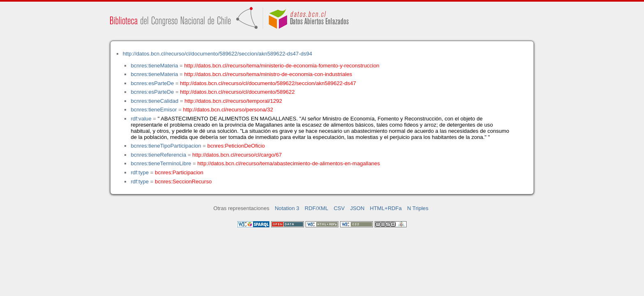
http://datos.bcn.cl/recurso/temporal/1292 (233, 101)
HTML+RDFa (386, 208)
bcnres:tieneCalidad (154, 101)
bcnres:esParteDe (152, 83)
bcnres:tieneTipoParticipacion (166, 146)
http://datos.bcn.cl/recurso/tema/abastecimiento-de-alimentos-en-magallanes (289, 163)
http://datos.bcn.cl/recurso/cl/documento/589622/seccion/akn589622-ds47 (268, 83)
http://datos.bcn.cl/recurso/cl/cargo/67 (237, 155)
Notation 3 (287, 208)
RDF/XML (317, 208)
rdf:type (140, 172)
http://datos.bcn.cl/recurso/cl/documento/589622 (237, 92)
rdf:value (141, 119)
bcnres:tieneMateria (154, 66)
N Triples (418, 208)
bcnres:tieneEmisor (154, 110)
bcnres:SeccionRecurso (183, 182)
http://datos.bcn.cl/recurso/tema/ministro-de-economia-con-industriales (268, 74)
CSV (339, 208)
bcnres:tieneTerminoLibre (161, 163)
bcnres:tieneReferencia (158, 155)
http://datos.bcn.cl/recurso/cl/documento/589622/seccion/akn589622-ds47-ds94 (217, 54)
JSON (357, 208)
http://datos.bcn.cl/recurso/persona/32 (228, 110)
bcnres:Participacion (179, 172)
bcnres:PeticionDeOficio (236, 146)
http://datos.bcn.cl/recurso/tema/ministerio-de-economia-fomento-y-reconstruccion (282, 66)
